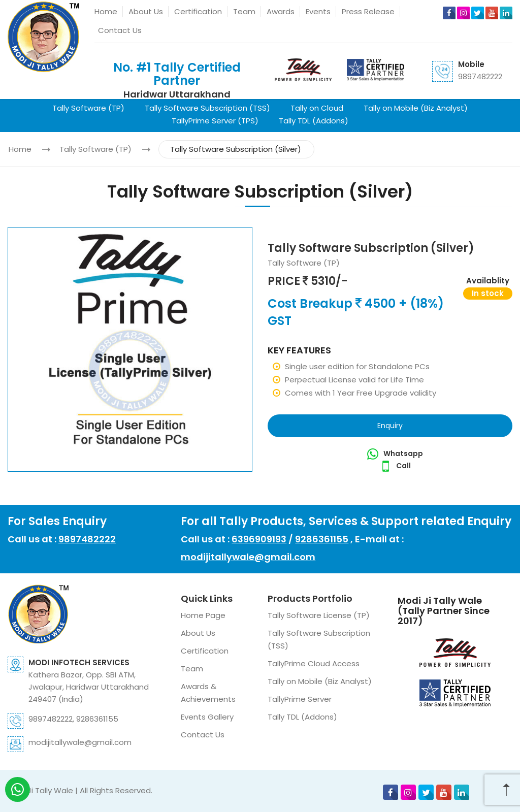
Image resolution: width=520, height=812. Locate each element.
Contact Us (120, 30)
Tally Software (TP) (88, 108)
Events (318, 11)
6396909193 (259, 539)
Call (395, 466)
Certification (198, 11)
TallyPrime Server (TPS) (215, 121)
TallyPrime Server (300, 699)
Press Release (368, 11)
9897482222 (480, 76)
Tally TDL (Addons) (314, 121)
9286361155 (322, 539)
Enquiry (390, 426)
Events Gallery (207, 717)
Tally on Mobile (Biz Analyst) (416, 108)
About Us (146, 11)
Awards (281, 11)
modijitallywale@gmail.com (248, 557)
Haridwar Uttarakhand (177, 94)
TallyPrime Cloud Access (314, 663)
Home (106, 11)
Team (244, 11)
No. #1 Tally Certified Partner (177, 74)
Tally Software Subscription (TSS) (207, 108)
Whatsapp (395, 454)
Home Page (203, 615)
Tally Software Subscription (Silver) (236, 149)
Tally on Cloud (317, 108)
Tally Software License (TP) (319, 615)
